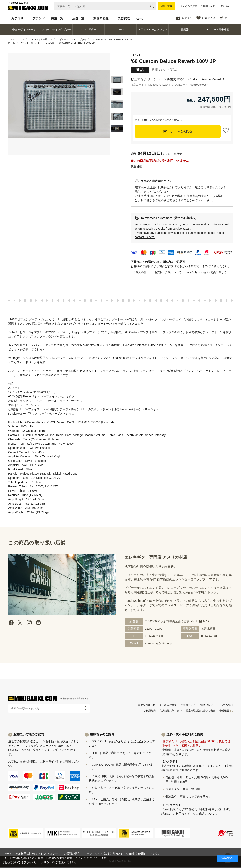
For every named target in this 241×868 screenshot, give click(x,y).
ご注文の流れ (141, 272)
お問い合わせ (225, 6)
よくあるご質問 (189, 6)
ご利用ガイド (208, 6)
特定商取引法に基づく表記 (201, 711)
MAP (206, 621)
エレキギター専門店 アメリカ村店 (156, 557)
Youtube (38, 623)
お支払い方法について (168, 272)
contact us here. (145, 237)
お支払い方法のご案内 (29, 734)
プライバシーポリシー (38, 862)
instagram (29, 623)
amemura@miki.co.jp (158, 643)
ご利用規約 (150, 711)
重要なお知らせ (147, 705)
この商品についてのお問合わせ (167, 120)
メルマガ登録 (225, 705)
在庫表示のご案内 (102, 734)
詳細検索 (167, 6)
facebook (11, 623)
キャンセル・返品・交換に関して (207, 272)
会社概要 (224, 711)
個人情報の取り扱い (171, 711)
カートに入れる (181, 131)
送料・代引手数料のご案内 (185, 734)
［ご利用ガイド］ (48, 761)
